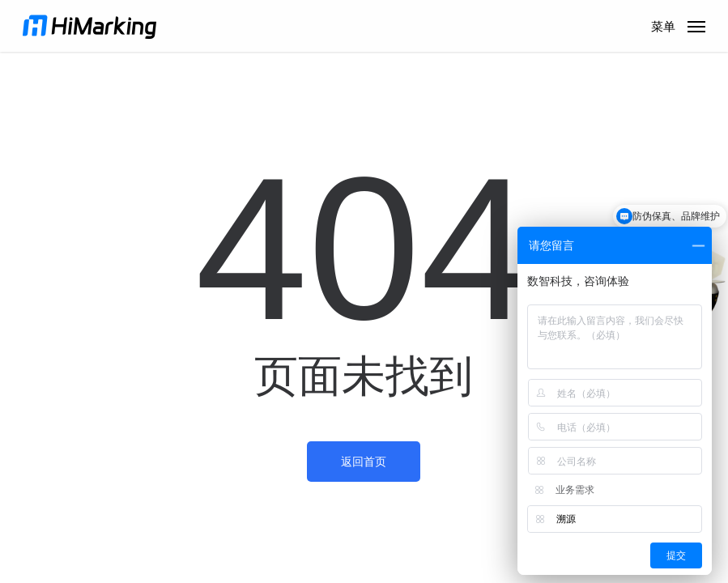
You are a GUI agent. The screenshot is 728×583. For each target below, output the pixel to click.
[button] (678, 25)
